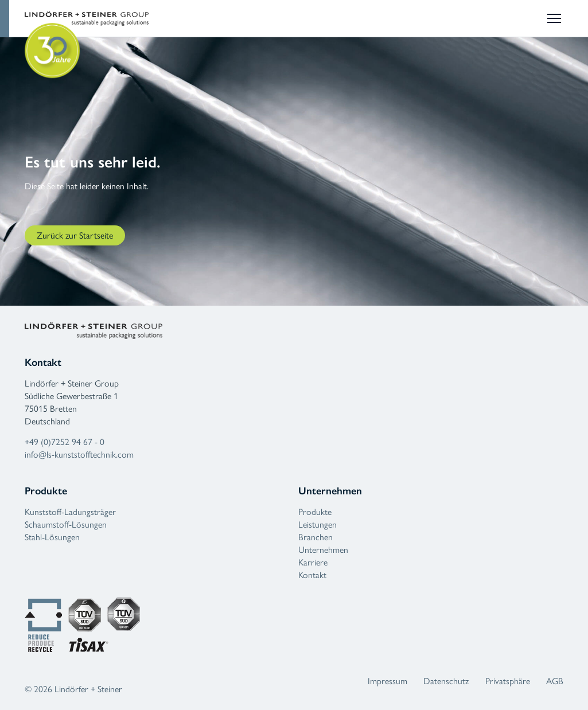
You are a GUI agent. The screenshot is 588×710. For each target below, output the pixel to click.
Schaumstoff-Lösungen (66, 524)
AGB (555, 681)
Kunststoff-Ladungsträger (70, 512)
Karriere (313, 562)
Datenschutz (446, 681)
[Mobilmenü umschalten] (555, 18)
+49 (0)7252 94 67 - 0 (65, 442)
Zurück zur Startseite (75, 235)
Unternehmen (323, 550)
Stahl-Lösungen (52, 537)
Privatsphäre (508, 681)
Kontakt (312, 575)
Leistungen (318, 524)
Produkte (315, 512)
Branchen (316, 537)
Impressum (388, 681)
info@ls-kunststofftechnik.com (79, 455)
